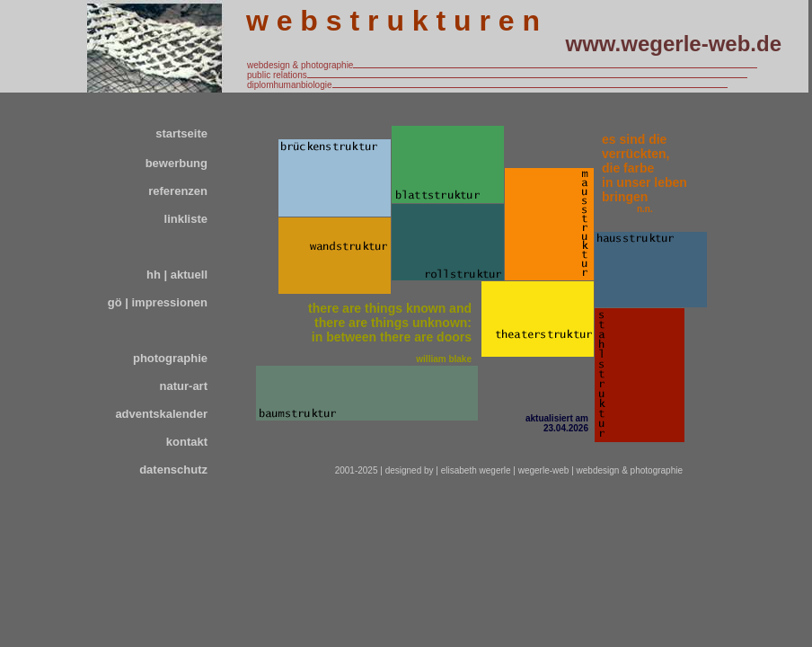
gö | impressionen (158, 302)
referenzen (178, 191)
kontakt (187, 442)
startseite (181, 133)
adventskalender (161, 414)
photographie (170, 358)
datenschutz (173, 470)
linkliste (186, 219)
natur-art (184, 386)
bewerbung (177, 163)
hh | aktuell (177, 275)
